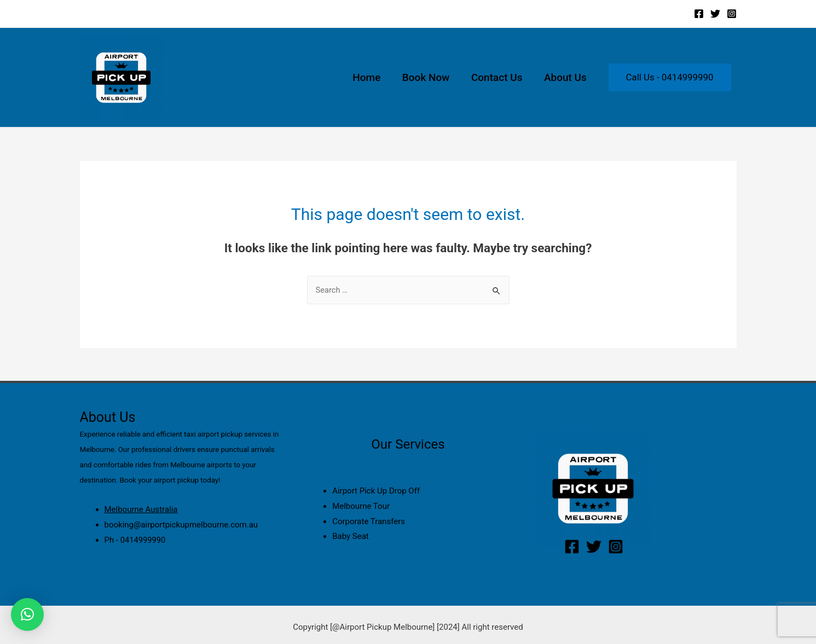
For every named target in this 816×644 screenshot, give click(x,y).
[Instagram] (732, 14)
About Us (566, 77)
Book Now (428, 77)
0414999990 (143, 540)
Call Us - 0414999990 (670, 77)
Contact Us (498, 77)
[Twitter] (715, 14)
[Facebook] (699, 14)
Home (370, 77)
